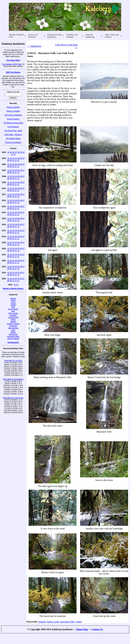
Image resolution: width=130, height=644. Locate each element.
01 (8, 158)
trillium (13, 332)
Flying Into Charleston (13, 115)
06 (13, 152)
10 (23, 152)
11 (12, 154)
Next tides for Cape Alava (13, 398)
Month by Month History (13, 289)
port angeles (13, 309)
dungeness (13, 334)
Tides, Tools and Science (112, 36)
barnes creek (53, 622)
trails (13, 330)
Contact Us (97, 629)
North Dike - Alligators (13, 135)
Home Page (82, 629)
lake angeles (13, 328)
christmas (13, 326)
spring (13, 303)
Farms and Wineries (33, 36)
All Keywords (13, 342)
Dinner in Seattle (13, 111)
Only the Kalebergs (90, 36)
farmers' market (13, 324)
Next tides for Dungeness (13, 379)
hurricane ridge (13, 336)
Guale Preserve (13, 119)
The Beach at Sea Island (13, 123)
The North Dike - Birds (13, 131)
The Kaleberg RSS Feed (12, 64)
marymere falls (67, 622)
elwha (13, 320)
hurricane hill (13, 317)
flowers (13, 299)
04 (8, 152)
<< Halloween (34, 46)
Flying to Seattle (13, 107)
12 (14, 154)
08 (18, 152)
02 (11, 158)
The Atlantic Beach (13, 139)
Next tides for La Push (13, 361)
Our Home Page (13, 60)
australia (13, 315)
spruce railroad (13, 339)
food (13, 307)
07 (16, 152)
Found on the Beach (13, 142)
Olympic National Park (16, 36)
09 (21, 152)
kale (13, 311)
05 (11, 152)
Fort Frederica (13, 127)
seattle (13, 305)
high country (13, 313)
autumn (13, 322)
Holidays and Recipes (72, 36)
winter (13, 301)
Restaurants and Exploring (54, 36)
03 (13, 158)
